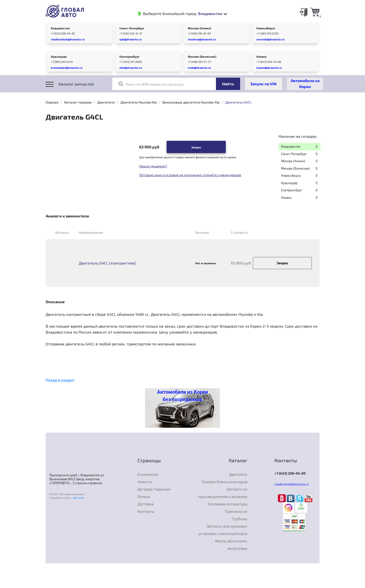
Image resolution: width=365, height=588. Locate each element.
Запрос (196, 147)
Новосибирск (266, 28)
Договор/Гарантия (154, 489)
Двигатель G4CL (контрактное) (107, 263)
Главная (52, 102)
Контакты (146, 511)
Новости (145, 482)
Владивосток (60, 28)
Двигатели (106, 102)
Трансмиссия (236, 511)
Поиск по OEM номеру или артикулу (151, 84)
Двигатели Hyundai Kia (139, 102)
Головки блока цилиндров (225, 482)
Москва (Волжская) (202, 56)
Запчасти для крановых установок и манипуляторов (223, 530)
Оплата (144, 497)
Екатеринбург (130, 56)
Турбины (240, 519)
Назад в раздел (60, 380)
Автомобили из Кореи (305, 83)
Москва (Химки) (199, 28)
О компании (148, 474)
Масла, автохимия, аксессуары (231, 545)
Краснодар (59, 56)
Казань (261, 56)
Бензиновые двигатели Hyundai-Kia (191, 102)
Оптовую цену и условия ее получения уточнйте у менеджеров (190, 175)
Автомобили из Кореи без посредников (182, 396)
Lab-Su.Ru (78, 498)
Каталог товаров (78, 102)
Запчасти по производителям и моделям (223, 493)
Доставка (145, 504)
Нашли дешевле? (153, 166)
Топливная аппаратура (227, 504)
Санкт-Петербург (132, 28)
